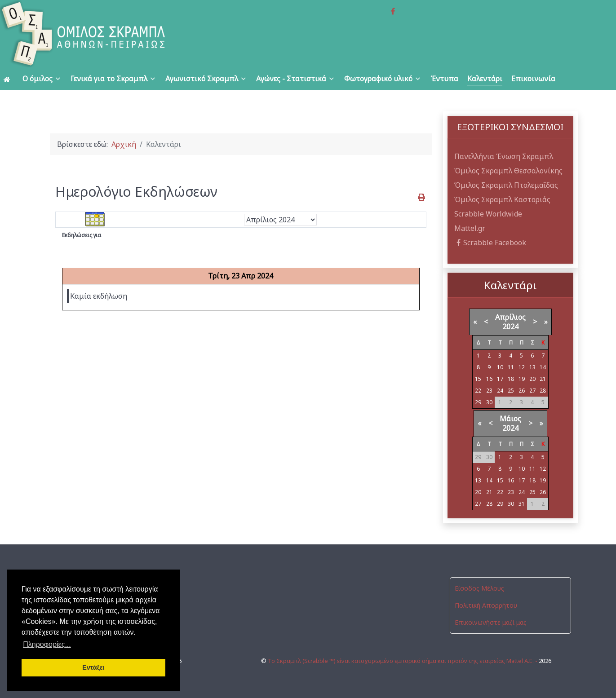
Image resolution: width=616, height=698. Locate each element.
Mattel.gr (470, 228)
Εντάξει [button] (93, 667)
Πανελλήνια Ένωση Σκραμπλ (504, 156)
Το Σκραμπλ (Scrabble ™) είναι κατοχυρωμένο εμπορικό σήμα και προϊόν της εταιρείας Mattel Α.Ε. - (403, 661)
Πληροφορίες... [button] (47, 644)
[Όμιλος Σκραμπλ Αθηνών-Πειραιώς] (123, 34)
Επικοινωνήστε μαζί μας (491, 622)
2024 (510, 327)
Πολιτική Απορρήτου (486, 605)
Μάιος (510, 419)
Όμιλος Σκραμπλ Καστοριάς (502, 199)
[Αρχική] (9, 79)
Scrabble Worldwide (488, 214)
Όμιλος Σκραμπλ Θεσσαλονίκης (508, 171)
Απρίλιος (510, 317)
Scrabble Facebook (490, 243)
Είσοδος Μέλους (479, 588)
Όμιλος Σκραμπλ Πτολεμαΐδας (506, 185)
